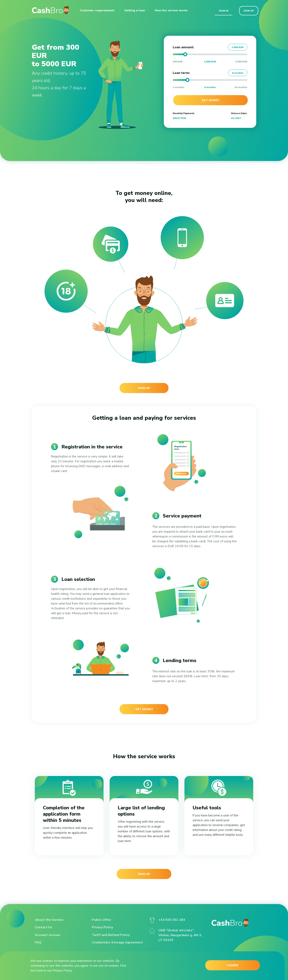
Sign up (249, 11)
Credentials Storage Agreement (117, 942)
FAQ (38, 942)
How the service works (171, 10)
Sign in (224, 11)
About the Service (49, 920)
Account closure (48, 935)
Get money (210, 100)
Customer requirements (97, 10)
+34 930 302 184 (167, 920)
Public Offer (101, 920)
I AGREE (233, 965)
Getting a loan (135, 10)
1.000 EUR (238, 47)
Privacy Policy (102, 927)
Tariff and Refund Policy (111, 935)
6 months (238, 73)
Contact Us (43, 927)
